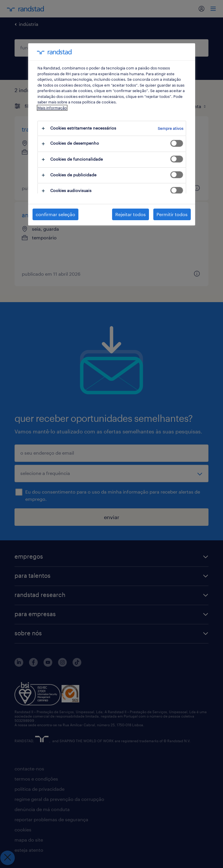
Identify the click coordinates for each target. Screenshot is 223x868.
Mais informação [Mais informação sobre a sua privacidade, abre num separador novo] (52, 108)
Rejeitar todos (131, 214)
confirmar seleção (55, 214)
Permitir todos (172, 214)
